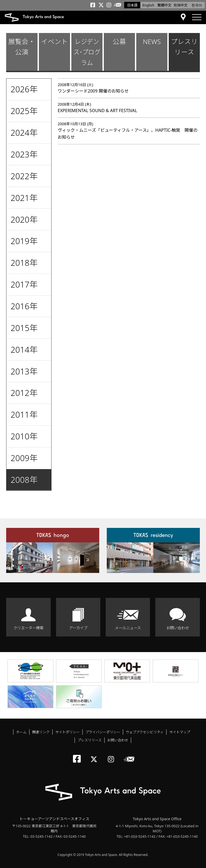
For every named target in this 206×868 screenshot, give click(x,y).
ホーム (21, 732)
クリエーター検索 (28, 628)
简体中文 (181, 5)
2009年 (24, 458)
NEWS (152, 41)
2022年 (24, 176)
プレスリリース (184, 47)
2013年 (24, 371)
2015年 (24, 328)
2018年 (24, 263)
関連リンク (41, 732)
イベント (54, 41)
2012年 (24, 393)
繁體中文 (164, 5)
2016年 (24, 306)
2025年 (24, 111)
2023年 (24, 154)
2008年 (24, 480)
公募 (119, 41)
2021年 (24, 198)
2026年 (24, 89)
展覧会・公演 (22, 47)
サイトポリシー (67, 732)
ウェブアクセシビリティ (145, 732)
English (148, 5)
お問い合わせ (178, 628)
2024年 (24, 133)
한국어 (197, 5)
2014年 (24, 350)
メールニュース (128, 628)
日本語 (132, 5)
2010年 (24, 436)
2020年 (24, 219)
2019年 (24, 241)
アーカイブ (78, 628)
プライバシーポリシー (103, 732)
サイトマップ (180, 732)
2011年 (24, 414)
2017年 (24, 284)
